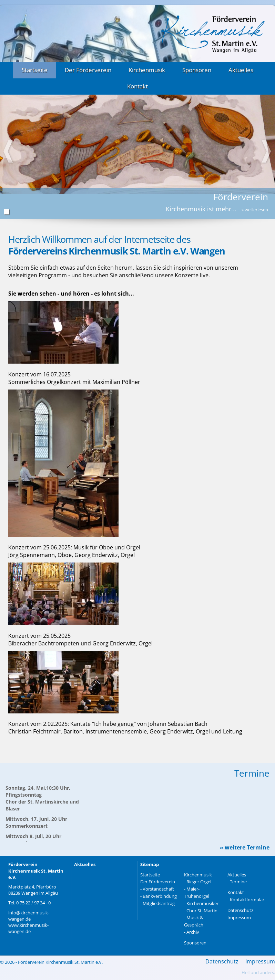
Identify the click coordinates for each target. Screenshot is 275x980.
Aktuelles (241, 70)
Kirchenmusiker (202, 903)
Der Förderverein (88, 70)
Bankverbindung (160, 896)
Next (266, 152)
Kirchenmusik (147, 70)
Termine (238, 882)
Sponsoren (197, 70)
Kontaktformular (247, 900)
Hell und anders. (258, 972)
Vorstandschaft (158, 889)
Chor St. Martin (202, 911)
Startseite (35, 70)
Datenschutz (240, 910)
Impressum (239, 917)
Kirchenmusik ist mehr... (217, 209)
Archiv (193, 932)
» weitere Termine (245, 848)
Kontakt (137, 86)
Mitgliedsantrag (159, 903)
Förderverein (241, 197)
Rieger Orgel (199, 882)
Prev (9, 152)
